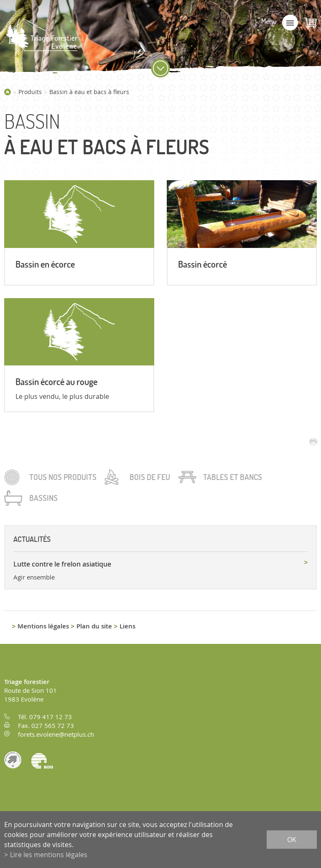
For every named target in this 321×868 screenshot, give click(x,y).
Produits (30, 92)
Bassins (43, 498)
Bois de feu (150, 477)
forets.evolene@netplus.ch (56, 734)
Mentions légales (43, 626)
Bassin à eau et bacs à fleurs (89, 92)
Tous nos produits (63, 477)
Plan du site (94, 626)
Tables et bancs (233, 477)
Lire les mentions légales (49, 855)
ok (292, 840)
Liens (127, 626)
